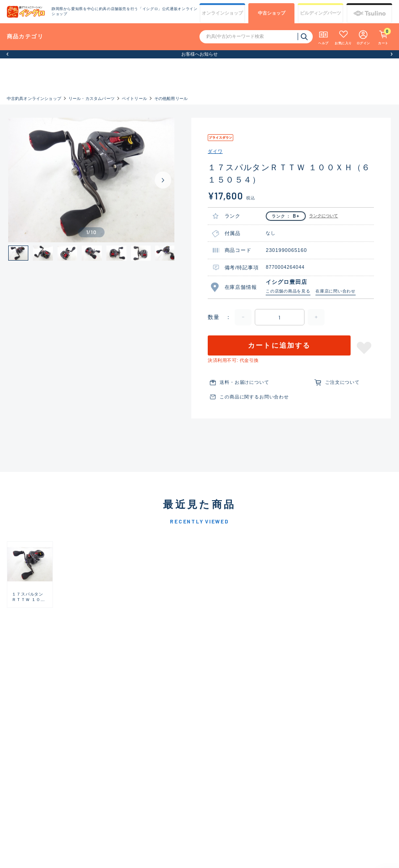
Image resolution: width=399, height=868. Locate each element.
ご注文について (342, 382)
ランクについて (324, 216)
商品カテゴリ (25, 36)
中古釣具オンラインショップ (34, 98)
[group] (30, 575)
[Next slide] (163, 180)
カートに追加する (279, 345)
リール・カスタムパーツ (92, 98)
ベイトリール (134, 98)
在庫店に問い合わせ (336, 291)
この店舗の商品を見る (288, 291)
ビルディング (320, 13)
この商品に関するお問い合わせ (254, 397)
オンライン (222, 13)
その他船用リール (171, 98)
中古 (272, 13)
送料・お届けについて (244, 382)
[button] (7, 54)
